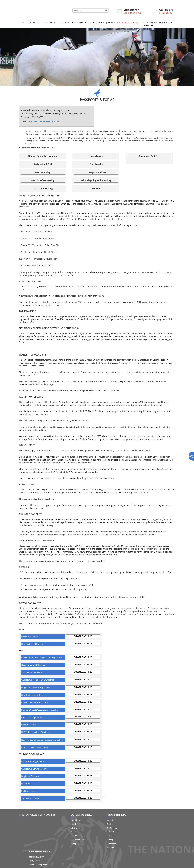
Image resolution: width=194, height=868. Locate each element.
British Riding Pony (128, 22)
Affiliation (109, 847)
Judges (110, 22)
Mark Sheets (110, 843)
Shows (80, 22)
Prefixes (96, 188)
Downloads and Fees (150, 156)
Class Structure (76, 836)
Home (22, 22)
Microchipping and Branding (96, 180)
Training (108, 840)
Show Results (152, 843)
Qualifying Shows (154, 832)
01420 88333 (166, 13)
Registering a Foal (43, 164)
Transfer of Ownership (43, 180)
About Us (34, 22)
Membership (66, 22)
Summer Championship (157, 828)
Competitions (95, 22)
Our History (110, 824)
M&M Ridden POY (154, 820)
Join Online (74, 828)
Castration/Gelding (43, 188)
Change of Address (96, 172)
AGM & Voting (111, 832)
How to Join (75, 824)
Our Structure (110, 828)
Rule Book (74, 832)
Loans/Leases (96, 156)
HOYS (149, 840)
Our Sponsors (76, 843)
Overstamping (43, 172)
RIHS (149, 836)
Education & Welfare (149, 24)
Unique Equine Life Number (43, 156)
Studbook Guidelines (78, 840)
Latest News (49, 22)
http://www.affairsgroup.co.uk (118, 865)
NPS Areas (164, 22)
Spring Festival (153, 824)
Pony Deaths (96, 164)
